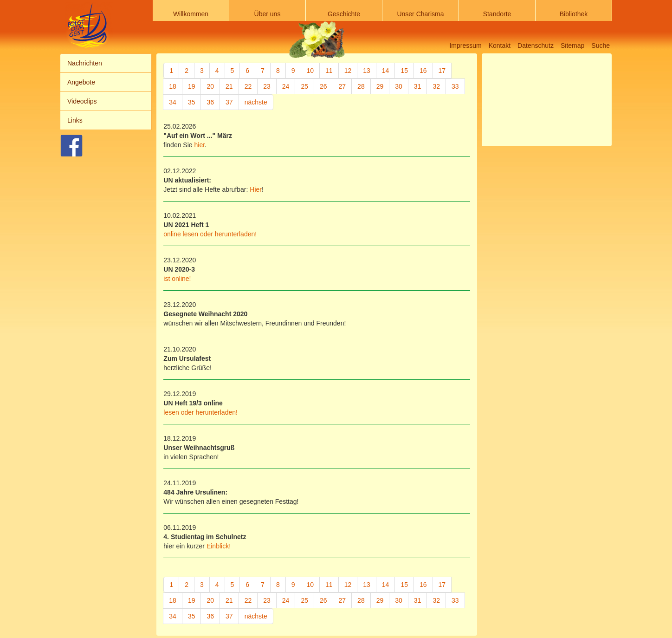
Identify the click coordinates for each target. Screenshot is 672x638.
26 (323, 86)
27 (342, 86)
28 (361, 86)
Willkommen (191, 14)
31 (418, 86)
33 (455, 86)
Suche (601, 46)
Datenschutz (536, 46)
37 (229, 102)
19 (192, 86)
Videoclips (82, 101)
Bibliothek (574, 14)
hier (199, 145)
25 (304, 86)
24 (286, 86)
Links (75, 120)
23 (267, 86)
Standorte (497, 14)
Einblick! (219, 546)
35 (192, 102)
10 (310, 71)
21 (229, 86)
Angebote (81, 82)
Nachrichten (85, 63)
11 (329, 71)
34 (173, 102)
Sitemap (572, 46)
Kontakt (500, 46)
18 (173, 86)
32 (436, 86)
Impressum (465, 46)
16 (423, 71)
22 (248, 86)
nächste (256, 102)
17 (442, 71)
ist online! (177, 279)
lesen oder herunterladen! (200, 412)
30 (399, 86)
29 (380, 86)
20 (210, 86)
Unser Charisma (420, 14)
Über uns (268, 14)
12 (348, 71)
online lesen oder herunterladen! (210, 234)
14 (386, 71)
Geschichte (344, 14)
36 (210, 102)
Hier (256, 189)
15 (404, 71)
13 (367, 71)
